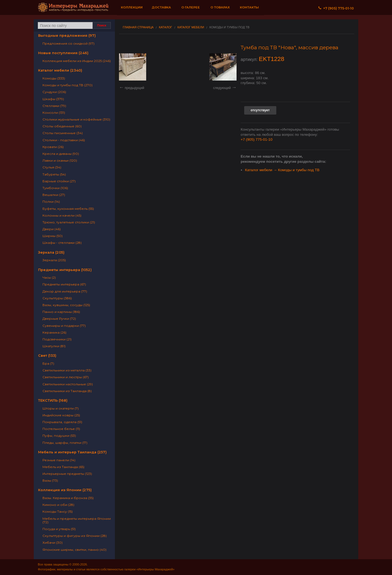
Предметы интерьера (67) (64, 284)
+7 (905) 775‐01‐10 (336, 8)
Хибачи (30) (53, 542)
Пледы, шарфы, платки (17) (65, 443)
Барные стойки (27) (59, 181)
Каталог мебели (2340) (60, 70)
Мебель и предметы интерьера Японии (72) (77, 520)
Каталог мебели (191, 27)
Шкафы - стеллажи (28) (62, 243)
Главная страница (138, 27)
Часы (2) (49, 277)
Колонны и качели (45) (62, 215)
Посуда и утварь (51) (59, 529)
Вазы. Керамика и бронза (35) (68, 498)
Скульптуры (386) (57, 298)
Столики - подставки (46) (64, 140)
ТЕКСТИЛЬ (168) (53, 400)
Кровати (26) (53, 147)
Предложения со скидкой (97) (68, 43)
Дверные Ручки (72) (59, 319)
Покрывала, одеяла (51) (62, 422)
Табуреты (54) (54, 174)
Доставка (161, 7)
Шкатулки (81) (54, 346)
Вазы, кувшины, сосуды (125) (66, 305)
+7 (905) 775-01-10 (257, 139)
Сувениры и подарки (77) (64, 326)
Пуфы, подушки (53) (59, 436)
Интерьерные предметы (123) (67, 474)
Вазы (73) (50, 480)
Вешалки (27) (54, 195)
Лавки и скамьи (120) (60, 160)
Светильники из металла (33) (67, 370)
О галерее (191, 7)
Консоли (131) (54, 113)
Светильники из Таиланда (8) (67, 391)
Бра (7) (48, 363)
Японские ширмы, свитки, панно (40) (74, 550)
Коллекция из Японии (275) (65, 490)
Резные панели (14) (59, 460)
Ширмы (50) (53, 236)
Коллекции (132, 7)
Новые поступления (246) (63, 53)
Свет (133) (47, 356)
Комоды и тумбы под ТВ (229, 27)
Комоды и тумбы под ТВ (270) (68, 85)
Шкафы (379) (53, 99)
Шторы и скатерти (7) (61, 408)
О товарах (220, 7)
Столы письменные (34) (63, 133)
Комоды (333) (54, 78)
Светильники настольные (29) (68, 384)
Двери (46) (52, 229)
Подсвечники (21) (57, 339)
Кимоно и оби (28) (58, 505)
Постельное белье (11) (61, 429)
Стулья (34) (52, 167)
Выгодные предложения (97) (67, 36)
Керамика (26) (54, 332)
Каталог (166, 27)
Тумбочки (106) (55, 188)
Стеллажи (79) (54, 106)
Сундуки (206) (54, 92)
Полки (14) (51, 202)
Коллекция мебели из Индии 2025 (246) (77, 61)
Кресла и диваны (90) (61, 154)
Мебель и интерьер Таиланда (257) (72, 452)
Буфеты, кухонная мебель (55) (68, 209)
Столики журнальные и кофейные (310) (76, 119)
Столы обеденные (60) (62, 126)
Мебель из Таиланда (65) (63, 467)
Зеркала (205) (51, 252)
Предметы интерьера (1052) (65, 270)
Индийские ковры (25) (61, 415)
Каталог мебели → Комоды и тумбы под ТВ (282, 170)
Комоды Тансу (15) (58, 511)
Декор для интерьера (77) (65, 291)
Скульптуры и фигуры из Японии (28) (75, 536)
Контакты (249, 7)
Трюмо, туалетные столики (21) (69, 222)
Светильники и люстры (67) (66, 377)
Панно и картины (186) (61, 312)
